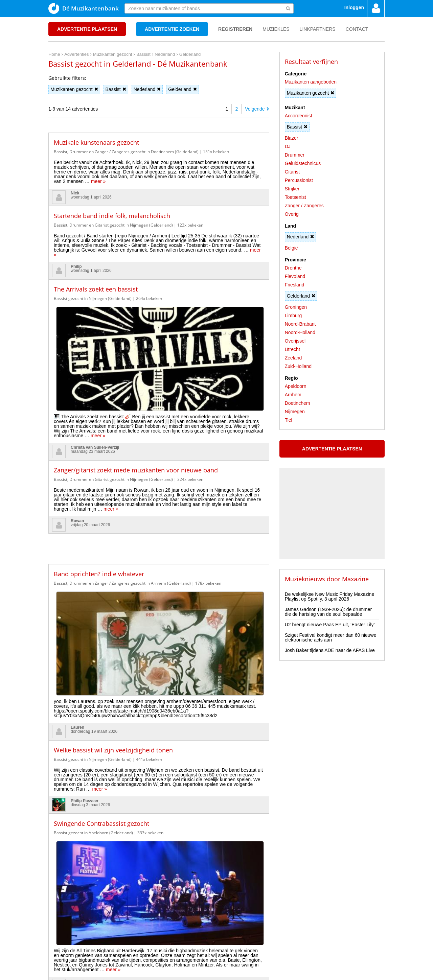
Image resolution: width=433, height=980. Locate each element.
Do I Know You (242, 973)
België (291, 248)
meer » (98, 181)
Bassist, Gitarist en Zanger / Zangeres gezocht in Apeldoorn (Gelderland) (122, 741)
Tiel (289, 420)
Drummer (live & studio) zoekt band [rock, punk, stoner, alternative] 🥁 (154, 732)
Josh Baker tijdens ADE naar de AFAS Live (330, 650)
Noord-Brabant (300, 324)
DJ (288, 146)
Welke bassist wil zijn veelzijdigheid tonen (113, 571)
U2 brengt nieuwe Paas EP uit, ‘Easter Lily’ (330, 625)
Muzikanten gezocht (74, 89)
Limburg (293, 316)
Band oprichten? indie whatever (99, 480)
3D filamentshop (276, 973)
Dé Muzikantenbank (84, 8)
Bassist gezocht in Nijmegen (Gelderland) (93, 298)
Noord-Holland (300, 332)
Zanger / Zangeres (304, 206)
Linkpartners (318, 29)
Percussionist (299, 180)
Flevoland (295, 276)
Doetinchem (298, 403)
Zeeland (293, 358)
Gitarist (292, 172)
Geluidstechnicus (303, 163)
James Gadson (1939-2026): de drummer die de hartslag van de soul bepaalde (328, 612)
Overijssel (295, 341)
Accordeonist (299, 116)
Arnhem (293, 395)
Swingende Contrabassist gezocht (101, 645)
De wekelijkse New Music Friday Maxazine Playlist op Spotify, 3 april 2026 (330, 597)
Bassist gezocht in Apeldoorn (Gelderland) (93, 654)
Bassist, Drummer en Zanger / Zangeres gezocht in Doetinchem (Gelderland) (126, 152)
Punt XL (216, 973)
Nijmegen (295, 412)
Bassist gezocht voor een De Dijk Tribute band (119, 819)
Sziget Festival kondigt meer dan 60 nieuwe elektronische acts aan (331, 637)
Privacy (71, 938)
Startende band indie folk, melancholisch (112, 216)
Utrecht (292, 349)
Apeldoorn (296, 386)
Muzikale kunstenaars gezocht (96, 142)
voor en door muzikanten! (237, 963)
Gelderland (183, 89)
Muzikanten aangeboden (311, 82)
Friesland (295, 285)
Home (54, 938)
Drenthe (293, 268)
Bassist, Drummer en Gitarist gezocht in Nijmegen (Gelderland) (113, 225)
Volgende (257, 109)
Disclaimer (92, 938)
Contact (357, 29)
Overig (292, 214)
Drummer (295, 155)
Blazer (292, 138)
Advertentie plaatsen (87, 29)
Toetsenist (295, 197)
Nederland (147, 89)
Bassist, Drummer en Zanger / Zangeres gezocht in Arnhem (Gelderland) (122, 489)
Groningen (296, 307)
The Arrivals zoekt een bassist (96, 289)
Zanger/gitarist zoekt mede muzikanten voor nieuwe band (136, 376)
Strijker (292, 189)
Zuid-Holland (298, 366)
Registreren (235, 29)
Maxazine (355, 579)
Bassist (116, 89)
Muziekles (276, 29)
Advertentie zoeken (172, 29)
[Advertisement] (159, 450)
